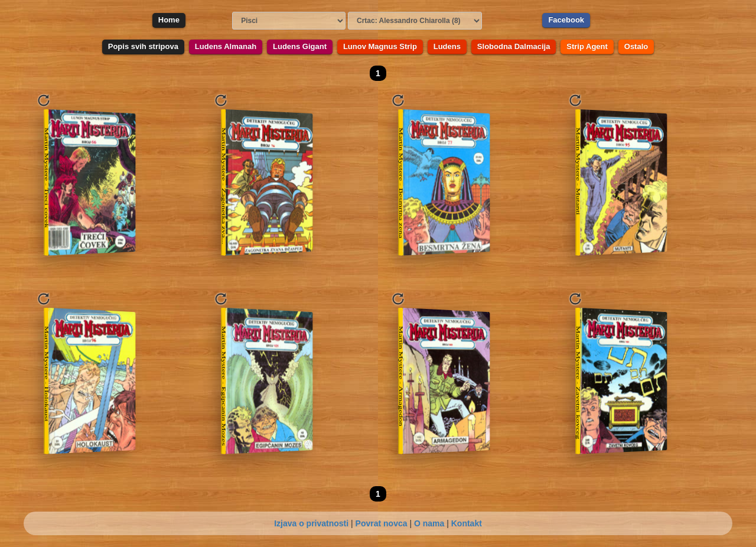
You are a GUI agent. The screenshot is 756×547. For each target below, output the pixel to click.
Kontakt (467, 523)
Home (169, 20)
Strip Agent (587, 46)
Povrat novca (382, 523)
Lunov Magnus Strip (380, 46)
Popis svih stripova (143, 46)
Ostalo (636, 46)
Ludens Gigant (300, 46)
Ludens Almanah (226, 46)
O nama (429, 523)
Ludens (447, 46)
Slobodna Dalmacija (514, 46)
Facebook (566, 20)
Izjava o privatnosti (311, 523)
